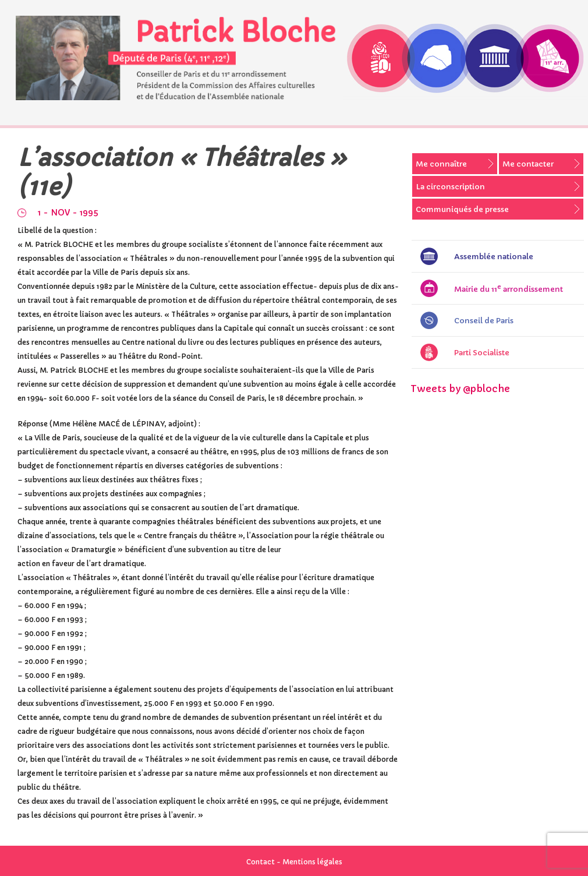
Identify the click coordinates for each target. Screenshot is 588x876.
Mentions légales (312, 862)
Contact (261, 862)
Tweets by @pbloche (460, 388)
